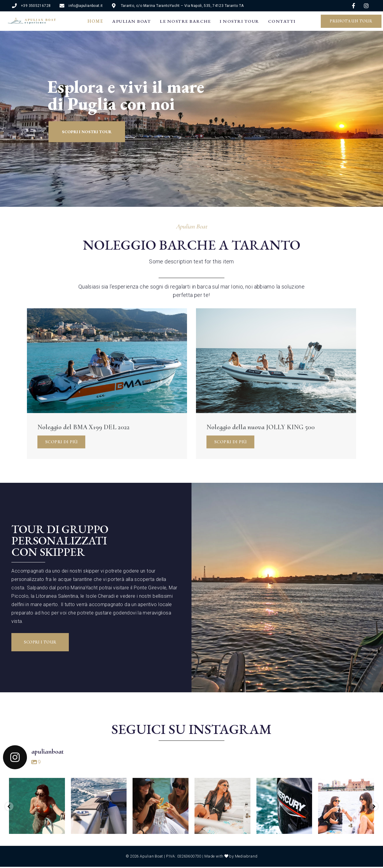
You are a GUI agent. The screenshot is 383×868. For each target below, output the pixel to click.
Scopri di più (61, 442)
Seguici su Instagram (191, 729)
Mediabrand (246, 857)
